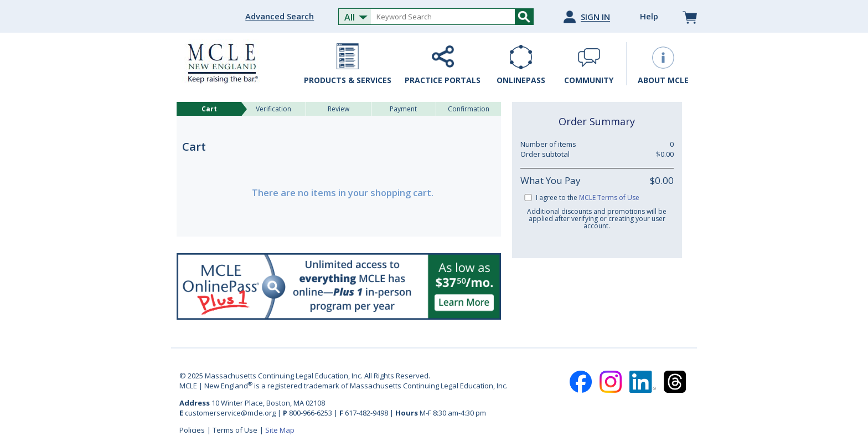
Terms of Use (235, 430)
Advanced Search (280, 16)
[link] (597, 293)
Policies (192, 430)
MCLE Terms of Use (609, 198)
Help (649, 16)
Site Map (280, 430)
